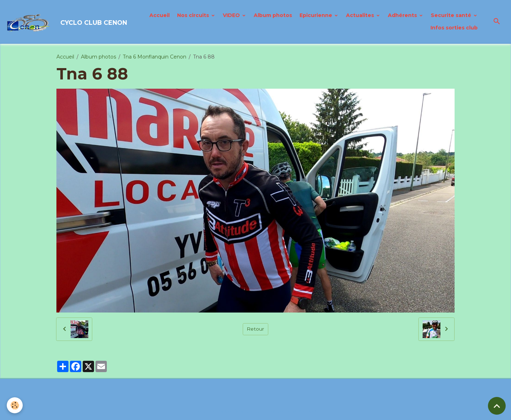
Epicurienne (317, 15)
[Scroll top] (497, 406)
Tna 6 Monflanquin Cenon (155, 57)
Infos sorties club (454, 28)
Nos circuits (194, 15)
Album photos (273, 15)
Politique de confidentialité (227, 411)
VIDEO (232, 15)
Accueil (160, 15)
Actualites (361, 15)
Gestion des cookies (292, 411)
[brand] (62, 22)
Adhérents (403, 15)
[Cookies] (15, 405)
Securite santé (452, 15)
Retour (255, 329)
